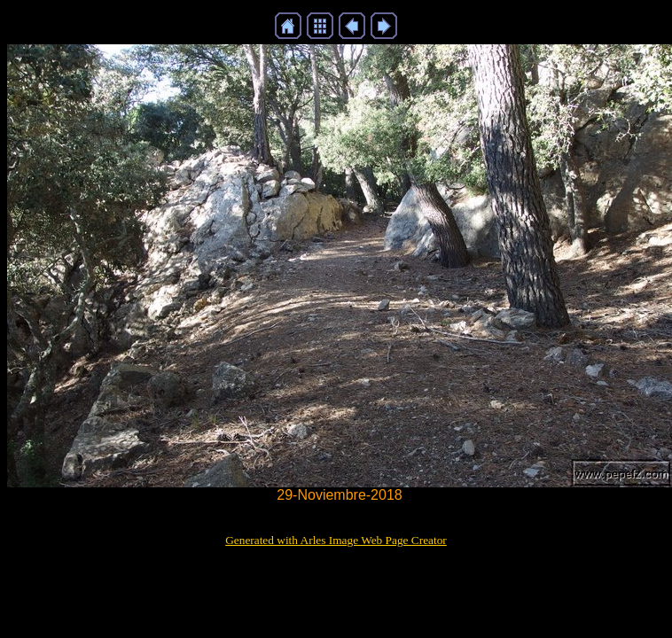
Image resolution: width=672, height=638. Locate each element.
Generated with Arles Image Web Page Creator (336, 540)
